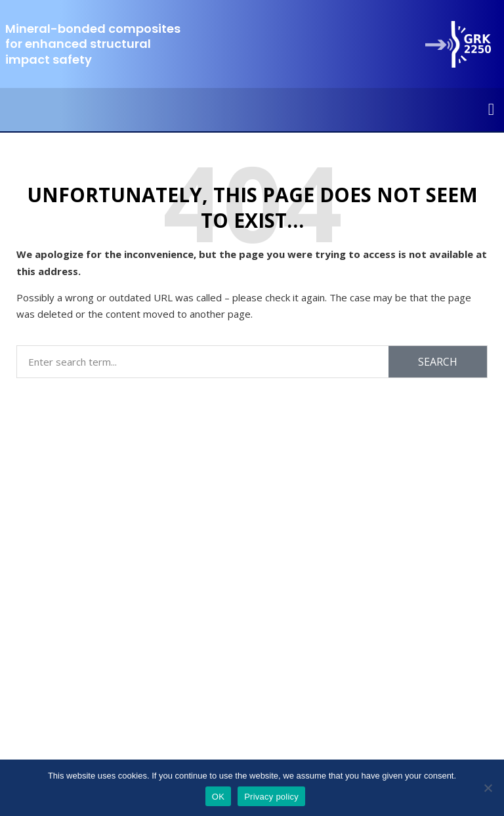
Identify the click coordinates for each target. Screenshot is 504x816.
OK (218, 797)
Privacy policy (271, 797)
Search (438, 362)
